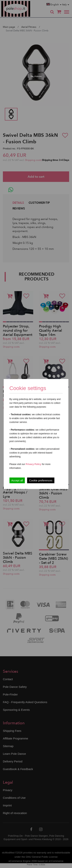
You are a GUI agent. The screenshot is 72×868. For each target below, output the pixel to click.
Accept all (17, 480)
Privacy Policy (33, 464)
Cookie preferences (41, 480)
